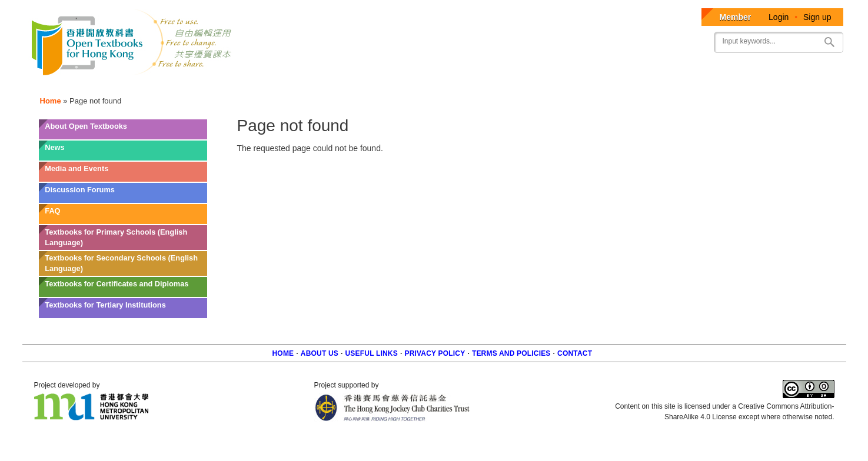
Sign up (817, 17)
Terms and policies (511, 353)
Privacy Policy (435, 353)
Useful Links (372, 353)
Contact (575, 353)
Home (51, 101)
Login (779, 17)
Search (830, 42)
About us (320, 353)
